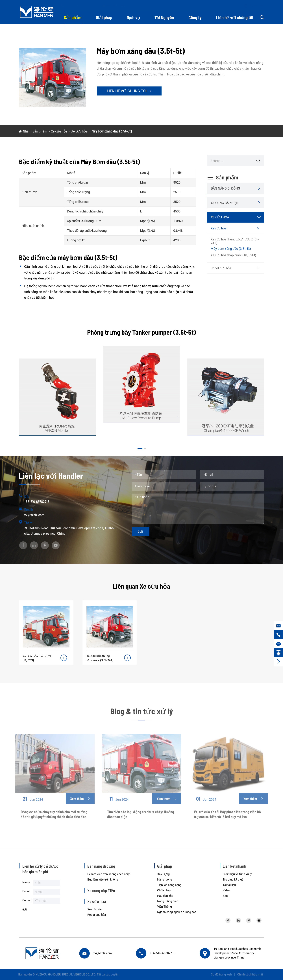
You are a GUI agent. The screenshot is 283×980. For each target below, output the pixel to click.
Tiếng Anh (253, 6)
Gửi (140, 531)
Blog (226, 896)
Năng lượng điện (168, 901)
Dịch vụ (133, 17)
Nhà (26, 131)
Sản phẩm (73, 17)
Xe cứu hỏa (59, 131)
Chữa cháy (164, 890)
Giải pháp (104, 17)
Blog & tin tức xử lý (142, 714)
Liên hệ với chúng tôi (235, 17)
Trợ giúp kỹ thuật (234, 880)
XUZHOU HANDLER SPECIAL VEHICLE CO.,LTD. (63, 974)
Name (26, 882)
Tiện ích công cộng (169, 885)
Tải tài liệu (229, 885)
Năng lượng (165, 880)
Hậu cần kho (165, 896)
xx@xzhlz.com (117, 6)
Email (26, 891)
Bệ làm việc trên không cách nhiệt (109, 874)
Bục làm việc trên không (103, 880)
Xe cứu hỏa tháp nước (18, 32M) (233, 255)
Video (226, 890)
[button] (140, 449)
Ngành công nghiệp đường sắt (176, 912)
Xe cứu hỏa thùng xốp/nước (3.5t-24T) (235, 241)
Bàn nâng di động (225, 188)
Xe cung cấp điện (225, 203)
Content (27, 900)
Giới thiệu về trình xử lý (237, 874)
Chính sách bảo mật (253, 974)
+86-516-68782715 (79, 6)
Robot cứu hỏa (221, 268)
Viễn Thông (165, 907)
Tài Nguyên (164, 17)
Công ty (195, 17)
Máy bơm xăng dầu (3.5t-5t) (112, 131)
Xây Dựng (163, 874)
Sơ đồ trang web (224, 974)
